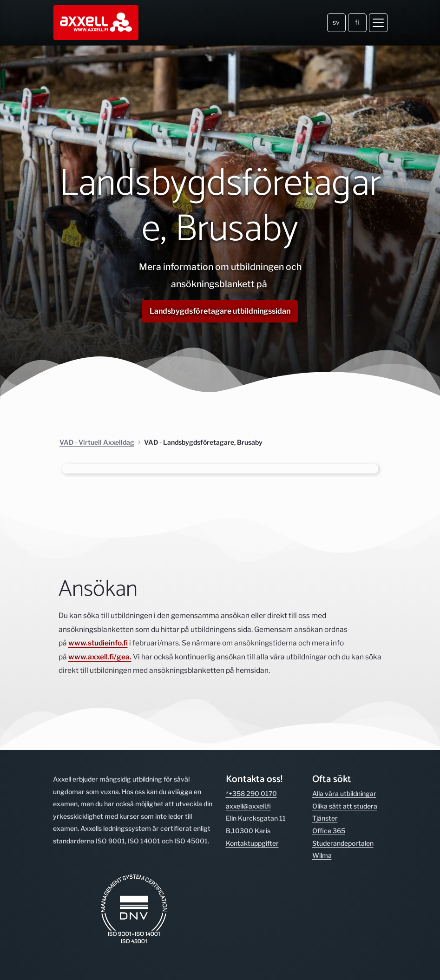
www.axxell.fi (91, 657)
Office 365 (329, 831)
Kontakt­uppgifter (252, 843)
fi (357, 22)
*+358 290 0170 (251, 793)
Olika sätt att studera (345, 806)
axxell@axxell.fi (248, 806)
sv (336, 22)
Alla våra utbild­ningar (344, 793)
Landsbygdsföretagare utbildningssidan (220, 311)
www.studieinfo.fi (98, 643)
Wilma (322, 855)
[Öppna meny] (378, 23)
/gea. (123, 657)
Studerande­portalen (343, 843)
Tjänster (325, 818)
